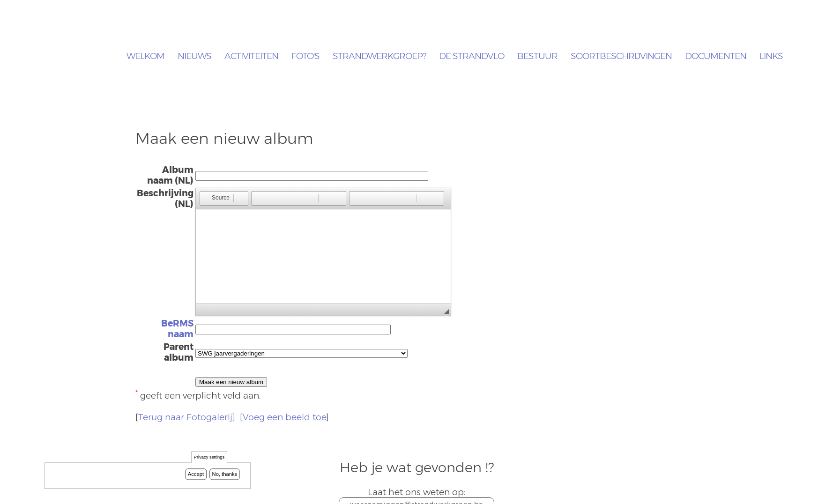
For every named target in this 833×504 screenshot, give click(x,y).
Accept (196, 474)
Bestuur (537, 56)
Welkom (145, 56)
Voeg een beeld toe (284, 417)
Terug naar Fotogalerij (185, 417)
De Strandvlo (472, 56)
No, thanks (225, 474)
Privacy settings (209, 457)
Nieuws (194, 56)
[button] (216, 198)
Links (771, 56)
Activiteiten (251, 56)
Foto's (305, 56)
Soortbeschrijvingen (621, 56)
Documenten (716, 56)
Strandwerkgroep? (379, 56)
